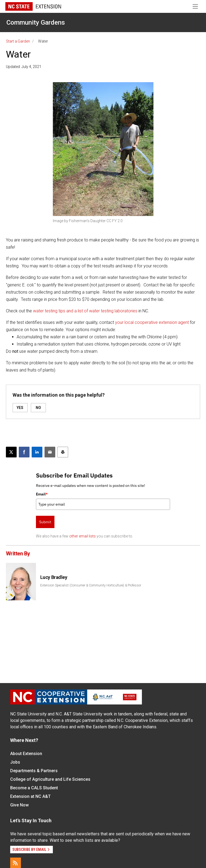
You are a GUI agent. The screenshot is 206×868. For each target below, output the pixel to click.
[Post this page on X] (11, 452)
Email (42, 494)
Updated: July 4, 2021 (24, 67)
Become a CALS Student (34, 788)
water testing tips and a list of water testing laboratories (85, 311)
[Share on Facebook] (24, 452)
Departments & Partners (34, 771)
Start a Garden (18, 41)
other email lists (82, 536)
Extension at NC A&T (30, 796)
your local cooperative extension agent (152, 322)
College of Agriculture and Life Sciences (50, 779)
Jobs (15, 762)
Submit (45, 522)
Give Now (19, 805)
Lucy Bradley (54, 577)
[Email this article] (50, 452)
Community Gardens (36, 22)
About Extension (26, 754)
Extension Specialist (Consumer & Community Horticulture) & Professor (91, 585)
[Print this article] (63, 452)
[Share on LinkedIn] (37, 452)
